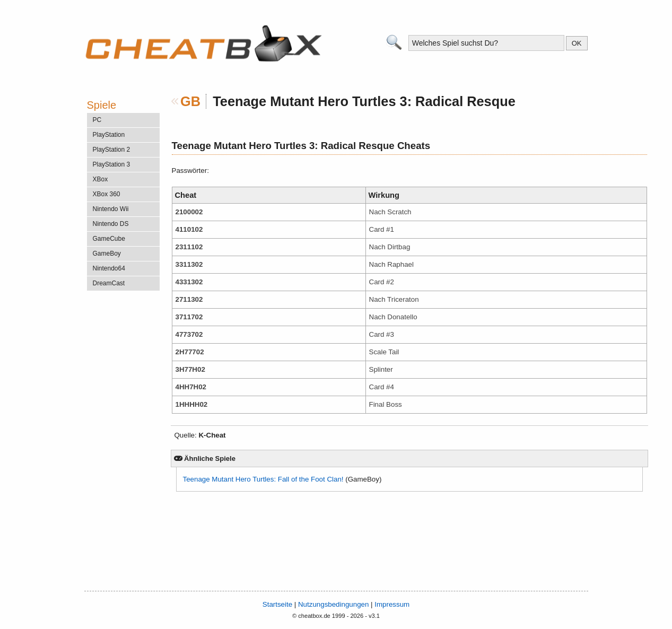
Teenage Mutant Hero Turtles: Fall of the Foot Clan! (263, 479)
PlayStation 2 (112, 150)
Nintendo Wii (111, 209)
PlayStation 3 (112, 164)
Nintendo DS (111, 224)
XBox (101, 179)
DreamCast (109, 283)
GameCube (109, 239)
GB (190, 101)
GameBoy (107, 254)
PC (97, 120)
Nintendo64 (109, 268)
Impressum (392, 604)
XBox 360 (107, 194)
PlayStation (109, 135)
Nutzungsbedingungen (333, 604)
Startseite (277, 604)
